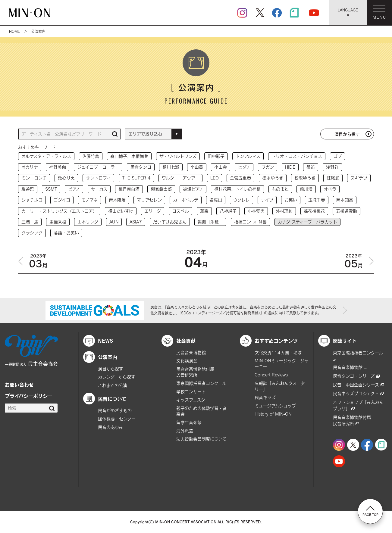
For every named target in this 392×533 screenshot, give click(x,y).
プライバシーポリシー (29, 396)
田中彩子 (216, 156)
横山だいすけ (121, 211)
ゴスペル (180, 211)
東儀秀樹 (58, 222)
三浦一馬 (30, 222)
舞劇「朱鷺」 (210, 222)
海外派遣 (185, 431)
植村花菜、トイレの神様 (237, 189)
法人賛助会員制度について (201, 439)
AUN (114, 222)
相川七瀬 (171, 167)
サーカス (99, 189)
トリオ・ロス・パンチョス (297, 156)
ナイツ (267, 200)
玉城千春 (317, 200)
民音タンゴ (141, 167)
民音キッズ (265, 397)
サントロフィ (98, 178)
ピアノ (74, 189)
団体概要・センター (117, 419)
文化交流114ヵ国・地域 (278, 352)
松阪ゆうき (305, 178)
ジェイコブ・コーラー (98, 167)
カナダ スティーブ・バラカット (307, 222)
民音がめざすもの (115, 410)
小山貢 (197, 167)
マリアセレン (149, 200)
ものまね (280, 189)
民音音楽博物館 (191, 352)
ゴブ (337, 156)
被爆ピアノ (193, 189)
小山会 (221, 167)
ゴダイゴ (62, 200)
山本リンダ (88, 222)
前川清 (306, 189)
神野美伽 (58, 167)
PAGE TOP (370, 511)
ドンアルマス (248, 156)
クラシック (32, 233)
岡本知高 (345, 200)
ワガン (268, 167)
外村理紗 (284, 211)
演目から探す (347, 134)
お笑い (291, 200)
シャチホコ (32, 200)
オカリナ (30, 167)
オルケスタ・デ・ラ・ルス (46, 156)
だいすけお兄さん (170, 222)
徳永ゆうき (273, 178)
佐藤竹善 (91, 156)
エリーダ (153, 211)
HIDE (290, 167)
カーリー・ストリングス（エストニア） (59, 211)
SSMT (51, 189)
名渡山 (216, 200)
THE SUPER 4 (136, 178)
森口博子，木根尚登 (129, 156)
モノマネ (89, 200)
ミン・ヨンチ (34, 178)
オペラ (330, 189)
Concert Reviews (271, 375)
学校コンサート (191, 392)
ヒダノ (244, 167)
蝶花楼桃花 (314, 211)
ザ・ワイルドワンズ (178, 156)
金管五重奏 (240, 178)
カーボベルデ (186, 200)
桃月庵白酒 (129, 189)
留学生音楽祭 (189, 422)
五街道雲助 (347, 211)
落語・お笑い (66, 233)
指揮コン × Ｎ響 (250, 222)
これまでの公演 (113, 385)
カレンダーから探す (117, 377)
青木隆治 (117, 200)
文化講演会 (187, 361)
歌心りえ (66, 178)
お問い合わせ (19, 385)
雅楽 (204, 211)
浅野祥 (332, 167)
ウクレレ (241, 200)
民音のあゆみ (110, 427)
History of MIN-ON (273, 414)
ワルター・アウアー (180, 178)
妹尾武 (333, 178)
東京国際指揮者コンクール (201, 383)
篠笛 (311, 167)
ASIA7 (136, 222)
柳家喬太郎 (161, 189)
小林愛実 (256, 211)
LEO (215, 178)
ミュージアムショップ (275, 406)
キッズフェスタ (191, 400)
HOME (15, 31)
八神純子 (228, 211)
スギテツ (359, 178)
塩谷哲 (28, 189)
